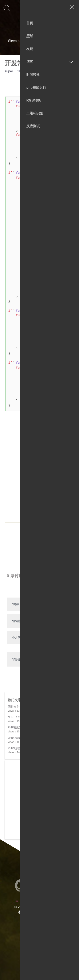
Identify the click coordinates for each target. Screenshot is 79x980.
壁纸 (30, 36)
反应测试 (33, 126)
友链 (30, 49)
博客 (30, 62)
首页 (30, 23)
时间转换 (33, 75)
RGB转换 (33, 100)
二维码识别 (35, 113)
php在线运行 (36, 87)
